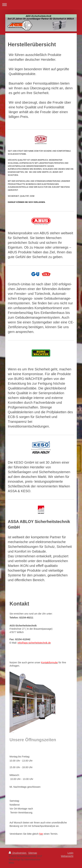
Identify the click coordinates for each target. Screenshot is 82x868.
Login (70, 853)
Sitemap (33, 853)
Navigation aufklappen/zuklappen (41, 5)
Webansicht (67, 856)
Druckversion (18, 853)
